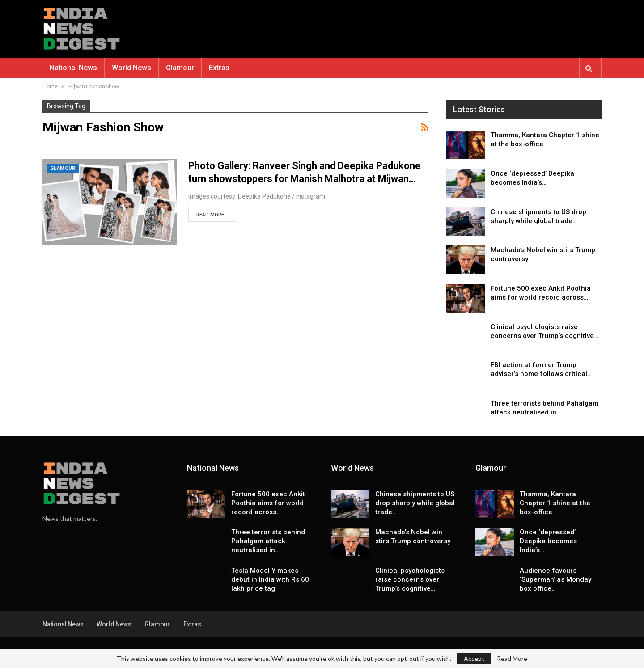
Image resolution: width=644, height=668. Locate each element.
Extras (219, 68)
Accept (474, 658)
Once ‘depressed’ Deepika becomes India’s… (548, 541)
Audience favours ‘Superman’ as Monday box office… (555, 579)
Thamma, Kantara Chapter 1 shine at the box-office (555, 503)
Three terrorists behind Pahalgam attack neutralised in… (268, 541)
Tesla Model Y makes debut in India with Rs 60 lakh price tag (270, 579)
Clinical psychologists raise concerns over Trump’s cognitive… (410, 579)
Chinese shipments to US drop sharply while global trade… (415, 503)
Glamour (180, 68)
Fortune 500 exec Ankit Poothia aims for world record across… (268, 503)
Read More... (212, 215)
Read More (512, 659)
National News (73, 68)
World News (131, 68)
